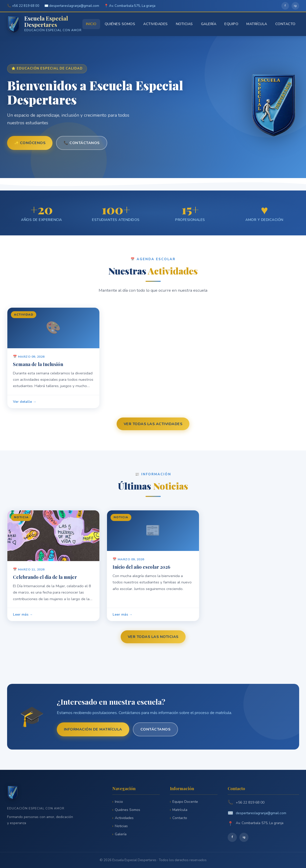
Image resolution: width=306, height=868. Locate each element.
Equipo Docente (185, 802)
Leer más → (23, 617)
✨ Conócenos (30, 143)
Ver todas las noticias (153, 637)
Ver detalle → (25, 404)
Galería (209, 24)
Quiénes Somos (120, 24)
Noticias (184, 24)
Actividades (156, 24)
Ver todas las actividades (153, 424)
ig (295, 6)
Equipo (231, 24)
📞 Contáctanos (82, 143)
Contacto (285, 24)
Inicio (91, 24)
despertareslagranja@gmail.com (261, 813)
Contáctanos (156, 729)
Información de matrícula (93, 729)
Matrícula (257, 24)
